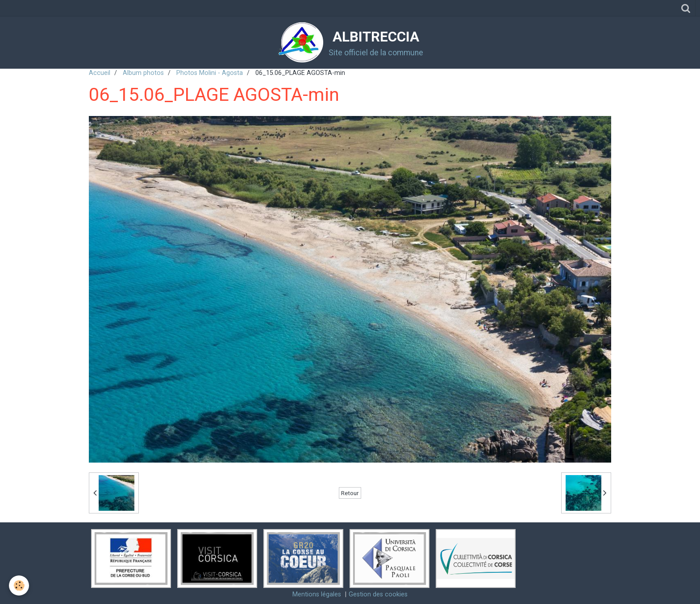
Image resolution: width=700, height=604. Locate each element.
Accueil (100, 73)
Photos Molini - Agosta (210, 73)
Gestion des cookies (378, 594)
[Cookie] (19, 585)
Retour (350, 493)
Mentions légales (317, 594)
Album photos (143, 73)
